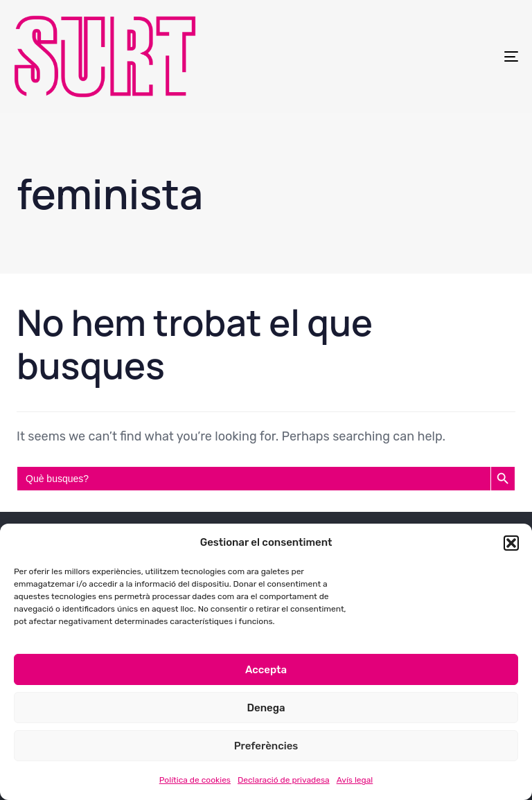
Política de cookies (195, 780)
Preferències (266, 746)
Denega (266, 708)
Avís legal (355, 780)
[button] (511, 543)
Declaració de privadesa (284, 780)
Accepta (266, 670)
